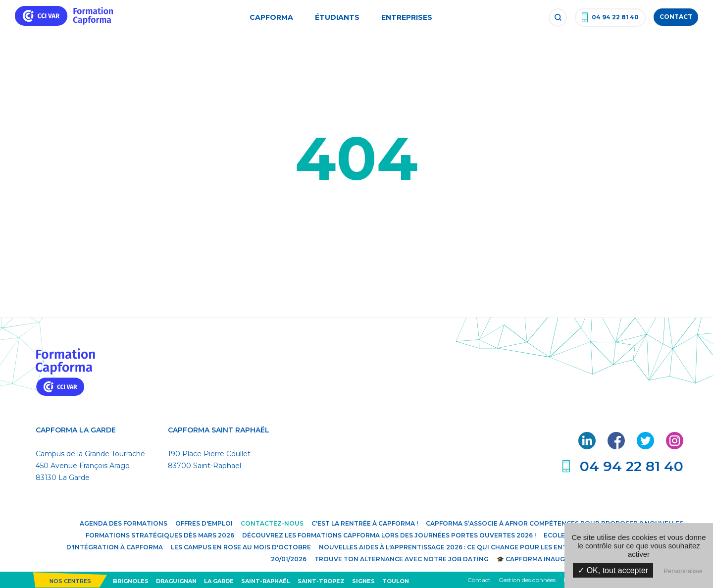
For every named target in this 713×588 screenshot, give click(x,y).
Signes (363, 581)
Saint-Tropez (321, 581)
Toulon (396, 581)
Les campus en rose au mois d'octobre (241, 547)
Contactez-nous (272, 523)
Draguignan (176, 581)
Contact (479, 580)
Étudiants (337, 17)
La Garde (219, 581)
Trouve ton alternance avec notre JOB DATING (402, 559)
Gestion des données (527, 580)
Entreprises (407, 17)
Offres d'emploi (204, 523)
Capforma (271, 17)
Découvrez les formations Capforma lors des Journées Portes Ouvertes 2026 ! (389, 535)
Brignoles (131, 581)
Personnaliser (683, 571)
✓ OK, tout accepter (613, 570)
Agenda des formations (124, 523)
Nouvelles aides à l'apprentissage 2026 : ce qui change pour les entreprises (458, 547)
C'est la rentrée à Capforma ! (365, 523)
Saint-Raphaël (266, 581)
